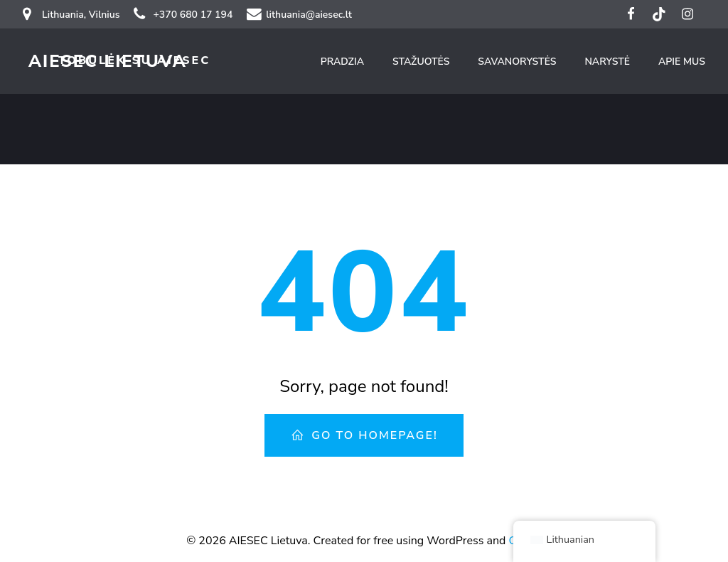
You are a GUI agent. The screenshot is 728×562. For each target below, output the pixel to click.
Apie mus (682, 62)
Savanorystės (517, 62)
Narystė (607, 62)
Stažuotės (421, 62)
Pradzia (342, 62)
